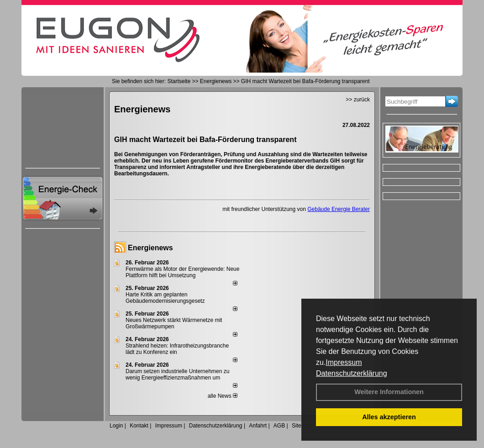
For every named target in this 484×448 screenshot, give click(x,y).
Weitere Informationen (389, 392)
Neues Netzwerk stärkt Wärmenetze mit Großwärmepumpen (174, 323)
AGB (279, 426)
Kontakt (139, 426)
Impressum (344, 362)
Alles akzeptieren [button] (389, 417)
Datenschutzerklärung (352, 373)
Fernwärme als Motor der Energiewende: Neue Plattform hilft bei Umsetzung (182, 272)
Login (116, 426)
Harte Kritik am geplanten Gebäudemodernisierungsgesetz (165, 298)
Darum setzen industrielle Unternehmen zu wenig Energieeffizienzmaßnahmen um (177, 374)
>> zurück (358, 100)
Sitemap (302, 426)
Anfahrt (258, 426)
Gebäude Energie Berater (339, 209)
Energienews (150, 248)
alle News (223, 396)
